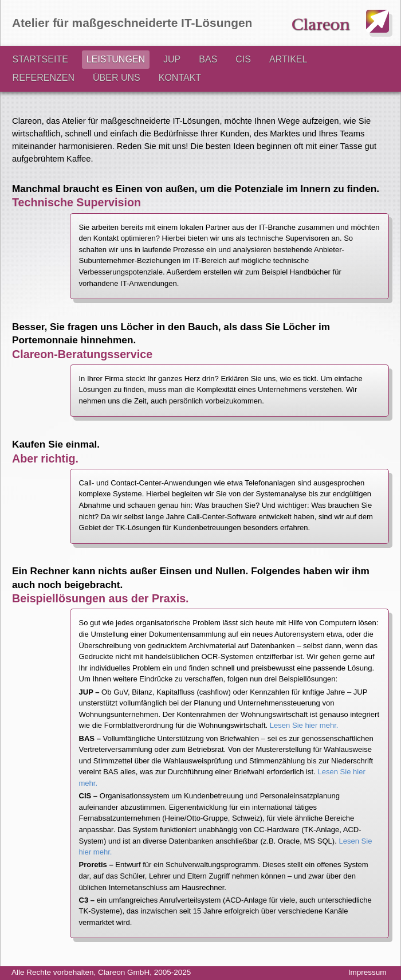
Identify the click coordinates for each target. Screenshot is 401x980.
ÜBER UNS (117, 78)
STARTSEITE (40, 59)
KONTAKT (180, 78)
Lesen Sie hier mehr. (304, 725)
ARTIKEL (288, 59)
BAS (208, 59)
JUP (172, 59)
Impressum (367, 972)
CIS (243, 59)
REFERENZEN (44, 78)
